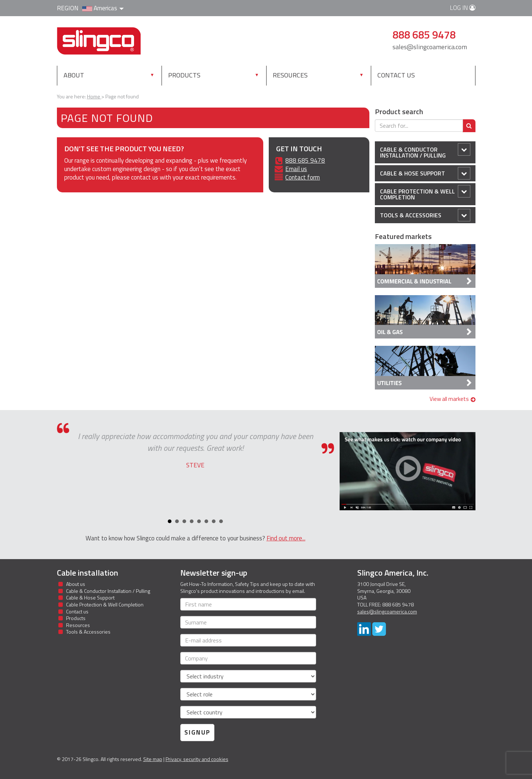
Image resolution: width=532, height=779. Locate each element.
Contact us (396, 75)
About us (76, 584)
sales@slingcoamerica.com (430, 47)
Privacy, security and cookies (197, 759)
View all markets (453, 399)
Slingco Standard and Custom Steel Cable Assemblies (99, 41)
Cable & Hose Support (425, 173)
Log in (463, 8)
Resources (290, 75)
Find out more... (286, 538)
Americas (103, 8)
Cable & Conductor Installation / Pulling (425, 151)
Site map (153, 759)
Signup (197, 732)
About (74, 75)
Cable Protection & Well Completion (425, 193)
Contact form (303, 177)
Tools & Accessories (425, 215)
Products (184, 75)
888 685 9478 (305, 160)
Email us (296, 169)
